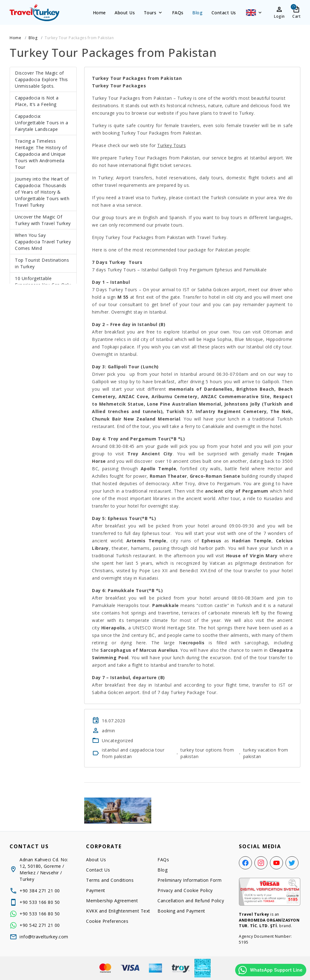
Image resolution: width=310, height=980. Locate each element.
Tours (154, 13)
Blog (197, 13)
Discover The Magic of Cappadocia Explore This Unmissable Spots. (41, 79)
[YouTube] (276, 863)
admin (109, 731)
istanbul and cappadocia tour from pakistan (133, 753)
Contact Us (224, 13)
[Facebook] (245, 863)
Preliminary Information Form (189, 880)
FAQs (178, 13)
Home (99, 13)
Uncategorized (118, 741)
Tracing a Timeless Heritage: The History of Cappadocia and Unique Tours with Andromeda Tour (41, 154)
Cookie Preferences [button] (107, 921)
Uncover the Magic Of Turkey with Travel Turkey (43, 220)
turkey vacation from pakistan (266, 753)
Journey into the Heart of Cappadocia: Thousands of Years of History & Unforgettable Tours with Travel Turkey (42, 192)
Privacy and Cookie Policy (185, 890)
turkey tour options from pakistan (207, 753)
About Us (125, 13)
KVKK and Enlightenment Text (118, 911)
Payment (96, 890)
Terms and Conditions (110, 880)
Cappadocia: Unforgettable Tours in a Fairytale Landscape (41, 123)
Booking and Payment (181, 911)
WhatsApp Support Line (270, 970)
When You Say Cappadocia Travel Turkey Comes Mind (43, 242)
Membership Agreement (112, 901)
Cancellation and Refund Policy (191, 901)
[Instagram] (261, 863)
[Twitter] (292, 863)
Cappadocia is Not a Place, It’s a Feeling (37, 101)
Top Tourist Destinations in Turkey (42, 263)
